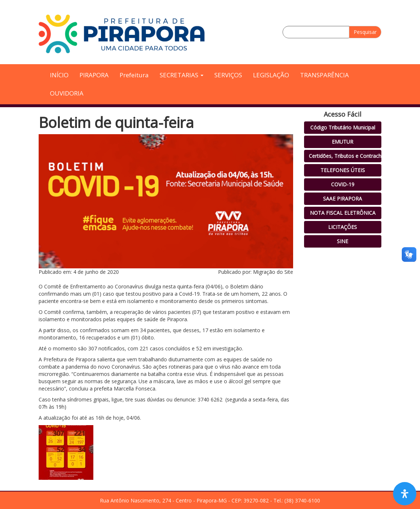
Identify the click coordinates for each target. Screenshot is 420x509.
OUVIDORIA (67, 93)
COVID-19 (343, 184)
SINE (343, 241)
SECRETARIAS (182, 75)
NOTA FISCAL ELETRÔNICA (343, 213)
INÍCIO (59, 75)
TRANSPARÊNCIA (324, 75)
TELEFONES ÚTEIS (343, 170)
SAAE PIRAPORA (343, 199)
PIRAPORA (94, 75)
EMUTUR (343, 142)
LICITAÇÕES (343, 227)
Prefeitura (134, 75)
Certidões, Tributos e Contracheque (351, 156)
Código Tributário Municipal (343, 127)
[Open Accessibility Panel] (405, 494)
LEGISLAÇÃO (271, 75)
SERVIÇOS (228, 75)
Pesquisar (365, 32)
